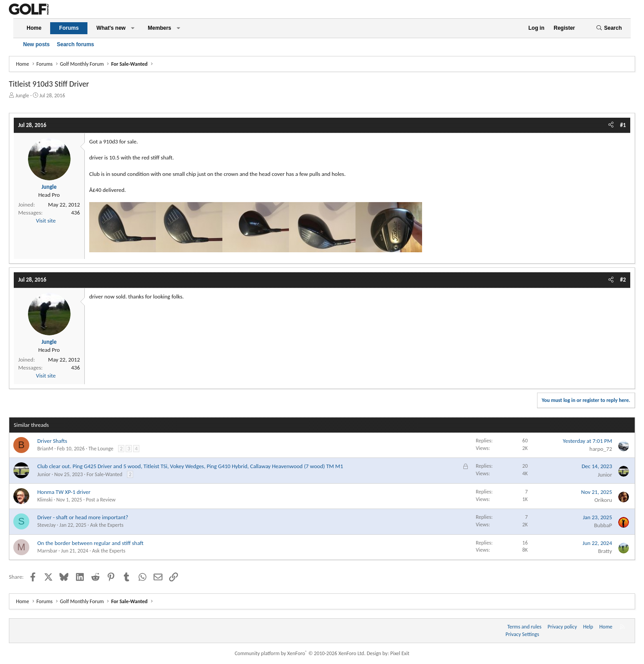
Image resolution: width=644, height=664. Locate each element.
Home (34, 28)
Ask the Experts (107, 525)
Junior (44, 474)
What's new (111, 28)
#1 (623, 125)
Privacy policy (562, 627)
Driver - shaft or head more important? (83, 517)
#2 (623, 280)
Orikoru (603, 500)
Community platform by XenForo (300, 653)
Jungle (22, 95)
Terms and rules (524, 627)
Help (588, 627)
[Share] (611, 125)
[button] (133, 28)
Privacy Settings (522, 634)
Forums (69, 28)
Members (160, 28)
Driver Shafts (52, 441)
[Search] (609, 28)
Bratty (605, 551)
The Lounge (101, 449)
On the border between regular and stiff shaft (90, 543)
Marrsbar (47, 551)
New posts (36, 44)
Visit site (46, 221)
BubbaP (603, 525)
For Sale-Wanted (105, 474)
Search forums (75, 44)
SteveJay (46, 525)
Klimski (45, 500)
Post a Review (101, 500)
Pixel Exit (400, 653)
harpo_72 (601, 449)
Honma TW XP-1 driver (64, 492)
